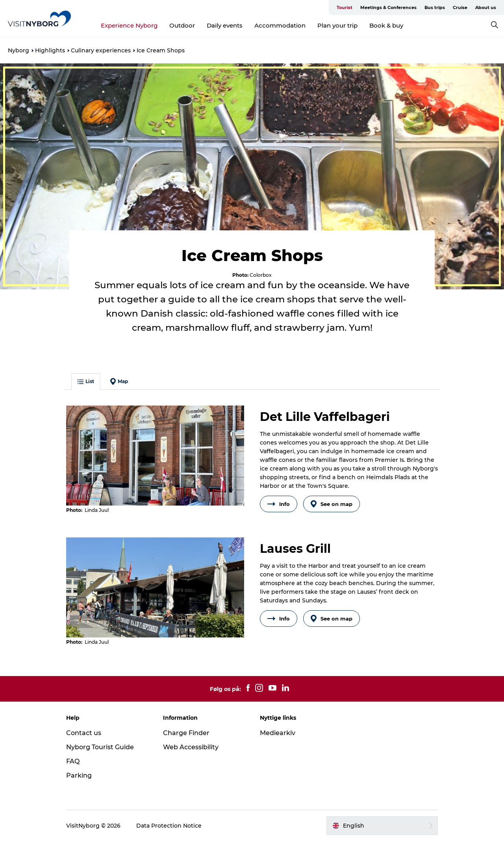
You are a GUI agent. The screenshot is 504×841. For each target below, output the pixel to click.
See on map (332, 504)
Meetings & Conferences (388, 7)
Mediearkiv (278, 733)
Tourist (345, 7)
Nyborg (19, 50)
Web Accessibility (191, 747)
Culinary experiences (101, 50)
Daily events (225, 25)
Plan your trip (337, 25)
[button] (382, 826)
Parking (79, 775)
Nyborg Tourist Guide (100, 747)
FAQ (73, 761)
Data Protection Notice (169, 826)
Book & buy (386, 25)
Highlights (50, 50)
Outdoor (182, 25)
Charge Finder (186, 733)
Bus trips (435, 7)
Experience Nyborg (129, 25)
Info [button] (279, 504)
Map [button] (119, 382)
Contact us (84, 733)
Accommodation (280, 25)
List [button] (86, 381)
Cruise (460, 7)
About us (486, 7)
